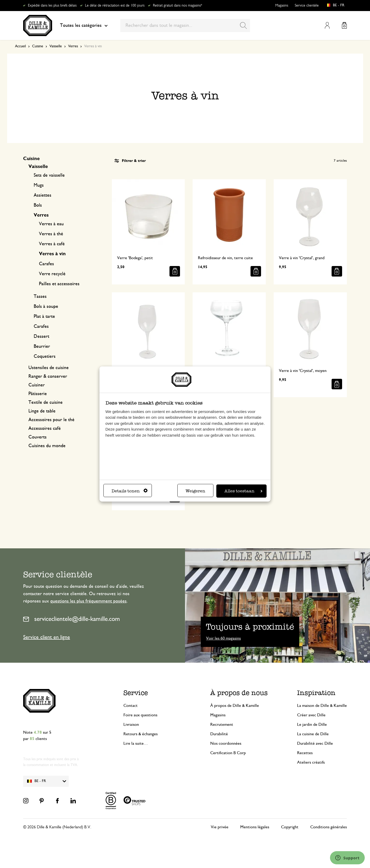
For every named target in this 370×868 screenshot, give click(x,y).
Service (136, 693)
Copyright (290, 827)
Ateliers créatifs (311, 762)
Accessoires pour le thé (51, 420)
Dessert (41, 336)
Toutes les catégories (84, 25)
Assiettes (42, 195)
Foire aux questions (140, 715)
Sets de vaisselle (49, 175)
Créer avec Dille (311, 715)
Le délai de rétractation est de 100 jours (115, 6)
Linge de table (42, 411)
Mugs (39, 185)
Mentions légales (255, 827)
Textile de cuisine (46, 402)
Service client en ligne (47, 637)
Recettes (305, 753)
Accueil (20, 46)
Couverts (37, 437)
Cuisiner (37, 385)
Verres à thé (51, 234)
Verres (73, 46)
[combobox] (185, 25)
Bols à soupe (46, 307)
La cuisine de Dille (313, 734)
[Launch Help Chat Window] (347, 858)
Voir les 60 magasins (223, 638)
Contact (131, 706)
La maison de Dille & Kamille (322, 706)
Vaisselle (56, 46)
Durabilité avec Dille (315, 743)
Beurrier (42, 346)
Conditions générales (329, 827)
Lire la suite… (136, 743)
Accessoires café (45, 428)
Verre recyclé (52, 274)
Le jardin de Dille (312, 724)
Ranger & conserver (48, 376)
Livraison (131, 724)
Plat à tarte (44, 316)
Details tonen (130, 491)
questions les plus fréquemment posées (88, 601)
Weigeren (195, 491)
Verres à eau (51, 224)
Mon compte (327, 25)
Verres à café (52, 244)
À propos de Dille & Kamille (235, 706)
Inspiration (316, 693)
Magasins (282, 6)
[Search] (243, 25)
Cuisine (38, 46)
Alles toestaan (243, 491)
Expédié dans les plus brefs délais (52, 6)
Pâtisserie (38, 394)
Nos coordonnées (226, 743)
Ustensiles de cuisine (49, 368)
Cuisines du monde (47, 446)
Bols (38, 205)
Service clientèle (307, 6)
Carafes (46, 264)
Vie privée (220, 827)
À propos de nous (239, 693)
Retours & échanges (141, 734)
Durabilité (219, 734)
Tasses (40, 297)
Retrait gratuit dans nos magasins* (177, 6)
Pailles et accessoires (59, 284)
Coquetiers (45, 356)
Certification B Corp (228, 753)
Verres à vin (52, 254)
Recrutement (222, 724)
